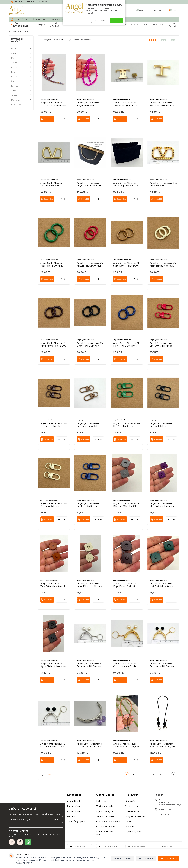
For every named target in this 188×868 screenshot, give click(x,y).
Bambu (71, 816)
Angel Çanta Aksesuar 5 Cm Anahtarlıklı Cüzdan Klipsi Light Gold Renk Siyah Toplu (162, 665)
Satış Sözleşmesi (105, 816)
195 (153, 775)
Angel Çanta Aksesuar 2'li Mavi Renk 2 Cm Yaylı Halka (126, 345)
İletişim (129, 822)
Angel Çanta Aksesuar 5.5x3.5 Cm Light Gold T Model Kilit (125, 104)
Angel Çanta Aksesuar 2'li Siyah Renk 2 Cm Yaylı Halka (90, 345)
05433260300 (166, 809)
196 (160, 775)
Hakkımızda (55, 19)
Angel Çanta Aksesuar (49, 99)
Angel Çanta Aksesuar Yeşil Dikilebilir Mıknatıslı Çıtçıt (162, 585)
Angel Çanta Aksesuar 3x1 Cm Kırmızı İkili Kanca (163, 345)
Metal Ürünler (74, 806)
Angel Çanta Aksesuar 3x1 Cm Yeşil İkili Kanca (127, 425)
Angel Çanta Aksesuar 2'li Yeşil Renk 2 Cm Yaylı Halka (53, 264)
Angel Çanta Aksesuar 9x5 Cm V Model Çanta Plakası (163, 184)
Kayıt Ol (55, 820)
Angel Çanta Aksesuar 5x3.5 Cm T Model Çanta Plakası (162, 104)
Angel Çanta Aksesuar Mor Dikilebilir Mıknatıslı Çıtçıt (162, 505)
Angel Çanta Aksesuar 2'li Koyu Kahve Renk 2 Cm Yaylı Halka (53, 345)
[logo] (16, 10)
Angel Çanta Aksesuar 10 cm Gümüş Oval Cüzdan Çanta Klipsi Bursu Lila (90, 745)
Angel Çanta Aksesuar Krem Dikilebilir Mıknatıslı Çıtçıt (90, 585)
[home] (12, 19)
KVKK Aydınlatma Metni (105, 833)
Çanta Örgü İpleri (76, 822)
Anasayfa (13, 31)
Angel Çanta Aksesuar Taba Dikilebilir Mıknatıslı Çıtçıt (53, 585)
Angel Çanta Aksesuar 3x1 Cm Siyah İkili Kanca (163, 425)
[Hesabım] (159, 10)
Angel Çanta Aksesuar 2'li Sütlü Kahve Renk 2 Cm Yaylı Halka (126, 264)
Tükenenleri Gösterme (80, 40)
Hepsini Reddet (146, 858)
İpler (146, 24)
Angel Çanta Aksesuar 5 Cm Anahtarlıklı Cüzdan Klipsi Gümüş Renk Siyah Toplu (53, 745)
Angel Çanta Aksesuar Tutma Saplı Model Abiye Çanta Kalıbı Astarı (126, 184)
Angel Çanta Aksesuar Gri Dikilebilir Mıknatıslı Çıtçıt (126, 505)
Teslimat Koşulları (105, 806)
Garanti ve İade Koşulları (109, 822)
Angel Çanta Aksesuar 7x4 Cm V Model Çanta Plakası (52, 184)
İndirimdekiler (39, 19)
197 (167, 775)
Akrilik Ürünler (74, 811)
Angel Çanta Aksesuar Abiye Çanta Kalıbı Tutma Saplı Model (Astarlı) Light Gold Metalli (90, 184)
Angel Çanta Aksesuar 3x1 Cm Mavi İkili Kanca (90, 505)
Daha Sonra (99, 20)
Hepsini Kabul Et (169, 858)
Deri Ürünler (54, 25)
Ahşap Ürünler (74, 801)
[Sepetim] (174, 10)
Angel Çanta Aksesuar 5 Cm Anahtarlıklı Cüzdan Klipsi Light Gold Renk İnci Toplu (127, 665)
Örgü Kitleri (16, 104)
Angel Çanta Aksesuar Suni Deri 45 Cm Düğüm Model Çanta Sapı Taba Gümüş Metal (126, 745)
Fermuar (158, 24)
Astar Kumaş (172, 25)
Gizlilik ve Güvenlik (106, 827)
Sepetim (130, 827)
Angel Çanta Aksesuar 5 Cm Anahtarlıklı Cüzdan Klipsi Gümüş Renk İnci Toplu (89, 665)
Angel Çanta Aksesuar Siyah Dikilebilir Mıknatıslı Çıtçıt (53, 665)
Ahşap (41, 24)
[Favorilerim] (143, 10)
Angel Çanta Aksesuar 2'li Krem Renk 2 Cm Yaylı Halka (163, 264)
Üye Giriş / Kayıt (134, 832)
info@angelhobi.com (169, 814)
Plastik (134, 24)
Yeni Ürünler (23, 19)
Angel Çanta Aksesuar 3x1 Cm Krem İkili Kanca (54, 505)
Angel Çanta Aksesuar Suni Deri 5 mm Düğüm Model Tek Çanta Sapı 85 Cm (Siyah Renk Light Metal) (162, 745)
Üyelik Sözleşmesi (106, 811)
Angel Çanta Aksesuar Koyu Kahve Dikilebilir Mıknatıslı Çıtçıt (125, 585)
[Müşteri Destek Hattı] (31, 2)
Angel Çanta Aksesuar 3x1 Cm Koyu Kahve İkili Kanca (54, 425)
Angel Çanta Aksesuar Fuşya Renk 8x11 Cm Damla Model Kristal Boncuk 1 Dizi (88, 104)
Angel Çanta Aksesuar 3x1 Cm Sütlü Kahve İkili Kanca (90, 425)
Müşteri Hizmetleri (135, 816)
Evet (116, 20)
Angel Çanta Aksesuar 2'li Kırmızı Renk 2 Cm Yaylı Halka (90, 264)
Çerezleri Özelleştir (123, 858)
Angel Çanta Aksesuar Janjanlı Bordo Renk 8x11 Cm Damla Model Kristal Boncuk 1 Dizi (53, 104)
